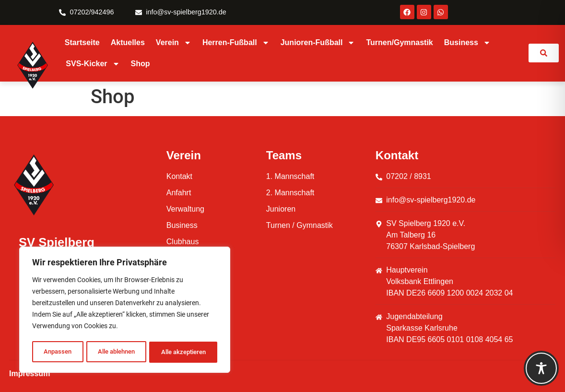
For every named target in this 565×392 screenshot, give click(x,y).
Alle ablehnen (115, 352)
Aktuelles (128, 42)
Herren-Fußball (236, 43)
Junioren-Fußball (318, 43)
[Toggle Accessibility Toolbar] (541, 368)
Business (467, 43)
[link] (544, 53)
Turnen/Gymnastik (399, 42)
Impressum (29, 374)
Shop (141, 64)
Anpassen (56, 352)
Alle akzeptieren (183, 352)
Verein (174, 43)
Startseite (82, 42)
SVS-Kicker (93, 64)
